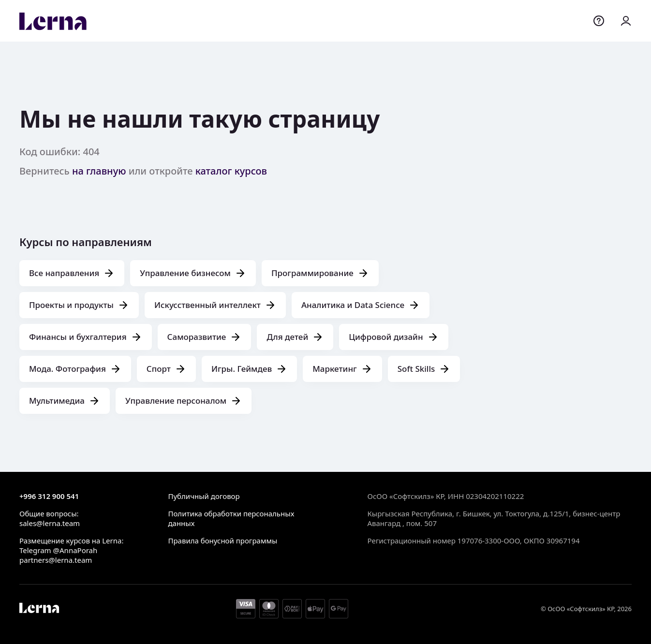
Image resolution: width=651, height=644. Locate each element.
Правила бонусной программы (222, 541)
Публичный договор (204, 496)
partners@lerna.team (56, 560)
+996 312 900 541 (49, 496)
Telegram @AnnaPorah (58, 550)
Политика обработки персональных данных (231, 518)
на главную (99, 171)
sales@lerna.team (50, 523)
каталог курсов (231, 171)
